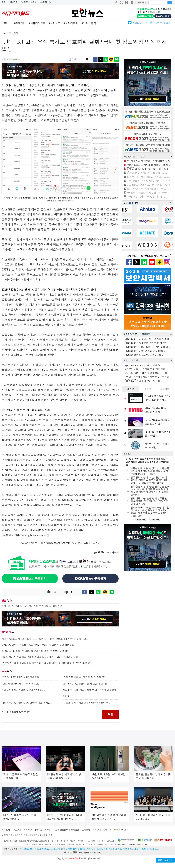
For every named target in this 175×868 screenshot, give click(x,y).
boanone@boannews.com (33, 535)
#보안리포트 (71, 23)
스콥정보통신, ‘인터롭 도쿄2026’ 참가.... (147, 369)
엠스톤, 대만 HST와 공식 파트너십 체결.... (148, 373)
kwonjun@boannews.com (89, 853)
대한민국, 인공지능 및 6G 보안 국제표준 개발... (27, 703)
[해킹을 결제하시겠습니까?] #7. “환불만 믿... (87, 703)
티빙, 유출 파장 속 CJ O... (145, 351)
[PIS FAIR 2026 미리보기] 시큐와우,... (22, 677)
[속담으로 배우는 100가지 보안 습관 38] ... (85, 677)
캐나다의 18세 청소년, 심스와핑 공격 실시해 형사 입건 (33, 606)
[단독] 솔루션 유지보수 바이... (148, 347)
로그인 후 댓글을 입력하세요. (52, 714)
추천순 (148, 389)
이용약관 (27, 830)
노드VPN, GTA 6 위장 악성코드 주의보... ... (149, 189)
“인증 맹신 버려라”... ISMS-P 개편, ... (22, 684)
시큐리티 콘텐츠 (162, 23)
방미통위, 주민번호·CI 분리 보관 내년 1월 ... (86, 684)
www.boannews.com (59, 543)
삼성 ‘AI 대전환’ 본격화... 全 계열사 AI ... (148, 177)
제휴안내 (97, 830)
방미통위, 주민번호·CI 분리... (148, 343)
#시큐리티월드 (37, 23)
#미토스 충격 (89, 23)
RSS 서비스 (121, 830)
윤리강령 (75, 830)
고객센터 (86, 830)
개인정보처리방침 (42, 830)
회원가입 (14, 2)
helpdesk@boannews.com (137, 844)
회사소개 (6, 830)
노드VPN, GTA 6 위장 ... (145, 355)
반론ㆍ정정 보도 (165, 860)
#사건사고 (55, 23)
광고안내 (17, 830)
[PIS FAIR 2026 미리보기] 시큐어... (144, 381)
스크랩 (34, 2)
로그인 (4, 2)
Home (4, 33)
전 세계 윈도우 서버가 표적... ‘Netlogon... (148, 173)
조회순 (131, 389)
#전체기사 (20, 23)
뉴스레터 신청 (45, 2)
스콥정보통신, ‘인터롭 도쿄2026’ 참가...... (24, 690)
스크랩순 (165, 389)
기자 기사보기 (106, 552)
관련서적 (107, 830)
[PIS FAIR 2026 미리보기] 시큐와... (144, 365)
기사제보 (24, 2)
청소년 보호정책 (61, 830)
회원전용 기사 (140, 23)
